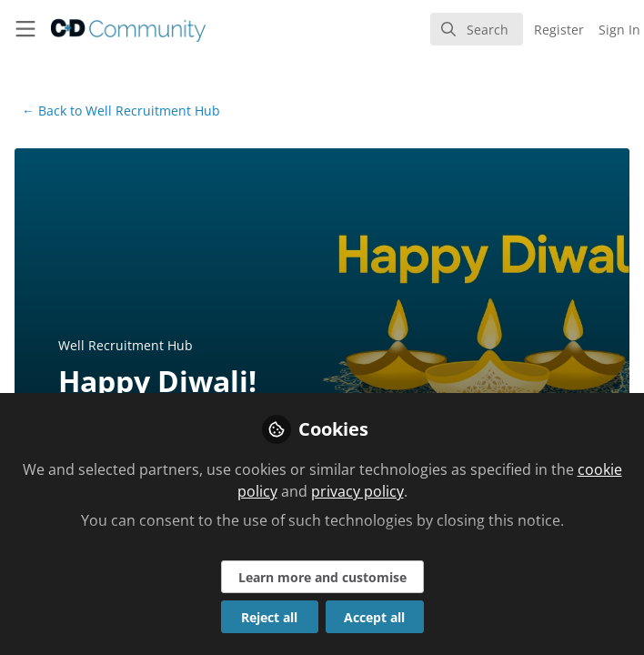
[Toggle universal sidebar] (25, 29)
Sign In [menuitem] (619, 30)
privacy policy (357, 491)
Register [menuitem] (559, 30)
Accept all (374, 617)
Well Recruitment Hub (121, 111)
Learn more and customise (322, 577)
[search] (477, 29)
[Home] (106, 29)
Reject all (269, 617)
